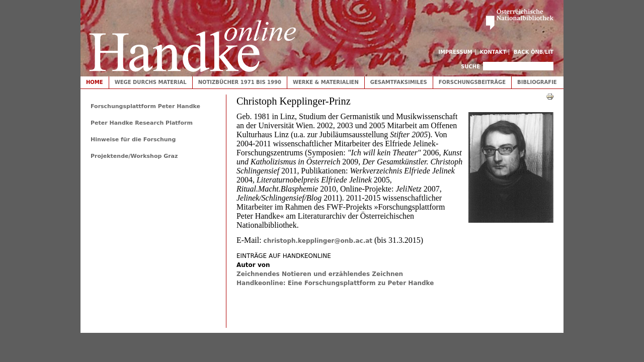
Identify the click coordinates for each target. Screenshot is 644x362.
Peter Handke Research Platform (142, 123)
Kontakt (493, 52)
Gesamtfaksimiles (399, 82)
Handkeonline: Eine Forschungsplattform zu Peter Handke (335, 283)
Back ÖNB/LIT (534, 52)
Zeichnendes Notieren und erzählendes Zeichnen (320, 274)
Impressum (455, 52)
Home (95, 82)
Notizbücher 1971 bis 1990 (240, 82)
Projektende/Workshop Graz (134, 156)
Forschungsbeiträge (472, 82)
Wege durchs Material (151, 82)
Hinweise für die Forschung (133, 140)
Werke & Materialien (326, 82)
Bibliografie (537, 82)
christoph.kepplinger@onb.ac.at (318, 241)
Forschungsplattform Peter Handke (145, 106)
